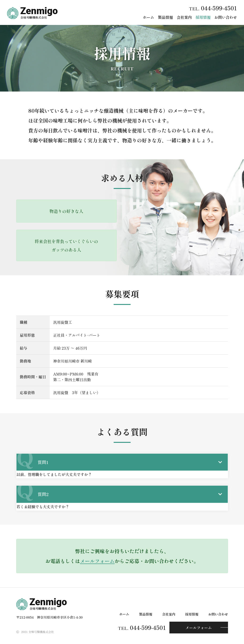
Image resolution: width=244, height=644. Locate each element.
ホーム (148, 17)
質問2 (43, 494)
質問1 (43, 462)
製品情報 (165, 17)
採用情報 (203, 17)
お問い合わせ (226, 17)
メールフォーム (97, 561)
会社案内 (184, 17)
